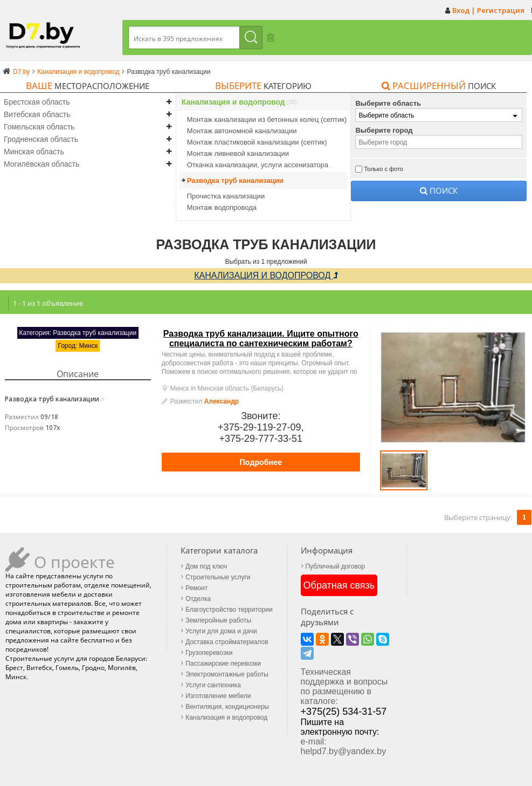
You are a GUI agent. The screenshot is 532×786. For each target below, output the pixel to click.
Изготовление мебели (218, 696)
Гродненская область (41, 139)
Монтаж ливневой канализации (238, 153)
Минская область (34, 152)
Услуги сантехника (213, 685)
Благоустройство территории (229, 610)
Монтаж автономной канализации (242, 131)
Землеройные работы (218, 620)
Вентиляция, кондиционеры (227, 707)
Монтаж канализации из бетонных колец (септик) (267, 119)
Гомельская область (39, 127)
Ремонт (196, 588)
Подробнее (261, 462)
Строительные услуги (218, 577)
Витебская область (37, 114)
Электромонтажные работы (227, 674)
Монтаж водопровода (222, 207)
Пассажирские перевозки (223, 664)
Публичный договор (335, 566)
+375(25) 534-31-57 (464, 651)
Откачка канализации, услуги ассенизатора (258, 165)
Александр (222, 401)
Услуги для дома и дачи (221, 631)
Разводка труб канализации (235, 180)
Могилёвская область (42, 164)
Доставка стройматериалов (227, 642)
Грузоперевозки (209, 653)
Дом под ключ (206, 566)
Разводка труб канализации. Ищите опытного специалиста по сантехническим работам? (261, 339)
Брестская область (37, 102)
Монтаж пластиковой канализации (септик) (257, 142)
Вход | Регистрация (488, 10)
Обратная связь (339, 585)
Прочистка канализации (226, 196)
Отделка (198, 599)
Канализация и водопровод (233, 102)
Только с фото (384, 169)
